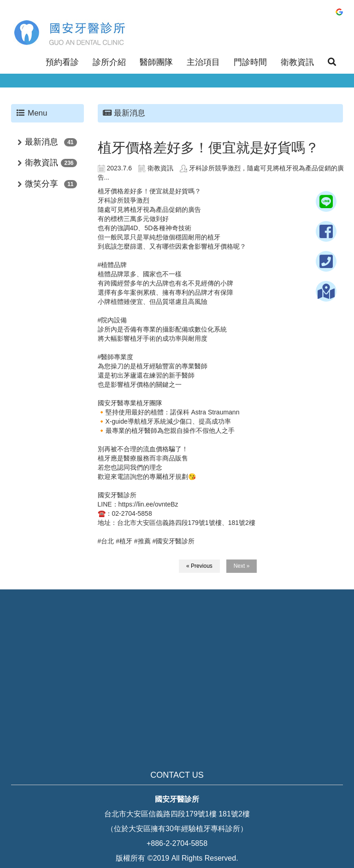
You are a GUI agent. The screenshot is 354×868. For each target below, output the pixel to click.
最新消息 (41, 142)
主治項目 (203, 62)
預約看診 (62, 62)
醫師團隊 (156, 62)
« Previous (199, 566)
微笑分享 (41, 184)
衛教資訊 (297, 62)
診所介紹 (109, 62)
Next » (242, 566)
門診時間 (250, 62)
